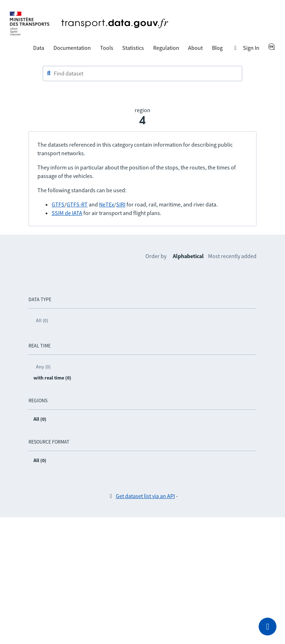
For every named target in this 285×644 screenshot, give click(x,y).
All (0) (42, 320)
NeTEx (107, 204)
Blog (217, 48)
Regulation (166, 48)
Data (39, 48)
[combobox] (142, 74)
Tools (107, 48)
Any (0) (43, 367)
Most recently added (232, 256)
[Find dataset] (142, 74)
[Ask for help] (268, 627)
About (195, 48)
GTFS (58, 204)
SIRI (121, 204)
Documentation (72, 48)
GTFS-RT (77, 204)
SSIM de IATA (67, 213)
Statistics (133, 48)
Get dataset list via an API (145, 496)
